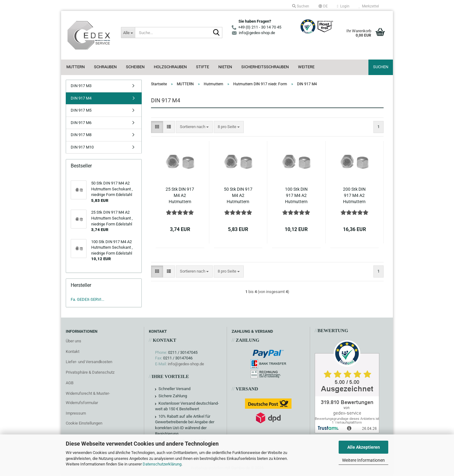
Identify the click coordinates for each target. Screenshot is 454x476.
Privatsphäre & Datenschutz (90, 372)
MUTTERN (76, 67)
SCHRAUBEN (105, 67)
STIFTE (203, 67)
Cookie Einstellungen (84, 423)
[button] (323, 6)
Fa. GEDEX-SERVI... (87, 299)
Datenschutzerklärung (162, 464)
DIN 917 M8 (81, 135)
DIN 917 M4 (81, 98)
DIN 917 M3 (81, 86)
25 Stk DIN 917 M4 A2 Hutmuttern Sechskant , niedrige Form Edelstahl (180, 196)
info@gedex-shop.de (186, 364)
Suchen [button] (301, 6)
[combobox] (194, 127)
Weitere (306, 67)
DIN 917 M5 (81, 110)
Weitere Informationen (363, 460)
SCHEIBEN (135, 67)
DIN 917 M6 (81, 123)
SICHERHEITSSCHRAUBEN (265, 67)
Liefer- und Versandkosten (89, 362)
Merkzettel (369, 6)
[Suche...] (128, 33)
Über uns (73, 341)
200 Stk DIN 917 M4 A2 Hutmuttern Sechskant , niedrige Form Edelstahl (354, 196)
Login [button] (343, 6)
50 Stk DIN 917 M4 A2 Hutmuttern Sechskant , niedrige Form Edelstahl (238, 196)
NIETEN (225, 67)
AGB (70, 383)
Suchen (381, 67)
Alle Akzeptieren (364, 447)
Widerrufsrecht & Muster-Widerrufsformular (88, 398)
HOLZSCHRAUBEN (170, 67)
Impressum (76, 413)
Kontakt (73, 351)
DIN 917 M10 (82, 147)
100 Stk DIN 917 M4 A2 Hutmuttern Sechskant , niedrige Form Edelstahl (296, 196)
